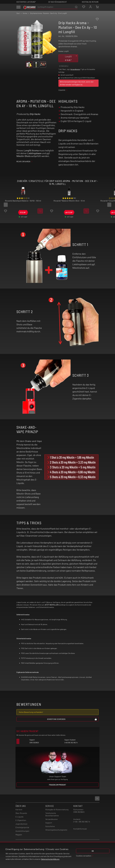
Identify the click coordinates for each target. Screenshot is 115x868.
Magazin (19, 835)
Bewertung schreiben (72, 719)
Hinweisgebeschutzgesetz (56, 830)
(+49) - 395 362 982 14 (82, 822)
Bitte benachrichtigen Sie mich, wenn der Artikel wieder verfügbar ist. (77, 83)
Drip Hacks (35, 114)
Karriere (19, 809)
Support (49, 823)
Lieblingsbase (34, 153)
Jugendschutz (21, 824)
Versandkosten (75, 69)
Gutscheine (50, 826)
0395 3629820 (79, 812)
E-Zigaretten (21, 820)
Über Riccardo (21, 813)
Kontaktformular (80, 829)
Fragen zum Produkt (57, 785)
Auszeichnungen (22, 831)
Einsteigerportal (22, 827)
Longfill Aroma (31, 150)
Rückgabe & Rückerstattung (57, 809)
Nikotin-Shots (24, 156)
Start (18, 13)
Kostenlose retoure (90, 2)
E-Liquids (19, 817)
